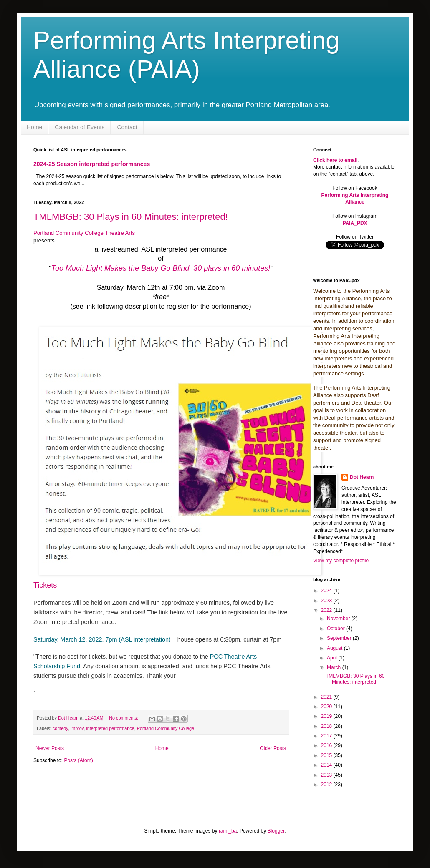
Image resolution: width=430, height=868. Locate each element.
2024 (327, 591)
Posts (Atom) (78, 760)
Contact (127, 127)
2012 (327, 785)
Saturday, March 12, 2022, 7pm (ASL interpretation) (102, 639)
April (333, 658)
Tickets (45, 585)
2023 (327, 601)
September (340, 638)
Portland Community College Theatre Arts (84, 233)
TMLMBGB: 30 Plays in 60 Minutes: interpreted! (131, 217)
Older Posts (273, 748)
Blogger (276, 831)
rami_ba (228, 831)
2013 (327, 775)
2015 (327, 755)
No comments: (124, 718)
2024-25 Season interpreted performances (92, 164)
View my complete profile (341, 561)
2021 (327, 697)
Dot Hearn (362, 477)
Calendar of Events (80, 127)
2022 (327, 610)
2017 (327, 736)
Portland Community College (166, 728)
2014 (327, 765)
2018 (327, 726)
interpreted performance (110, 728)
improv (77, 728)
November (339, 619)
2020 (327, 707)
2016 (327, 745)
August (335, 648)
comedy (60, 728)
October (336, 629)
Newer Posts (50, 748)
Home (34, 127)
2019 (327, 716)
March (335, 667)
